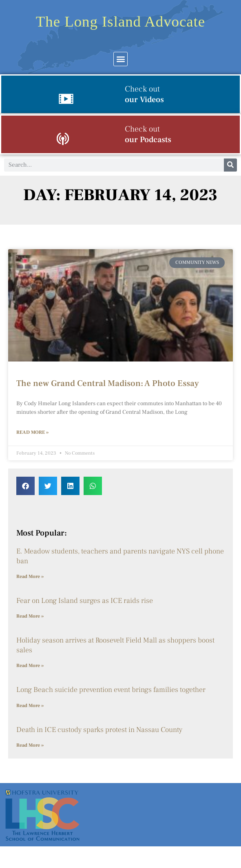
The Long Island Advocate (120, 21)
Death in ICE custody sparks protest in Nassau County (100, 730)
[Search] (230, 165)
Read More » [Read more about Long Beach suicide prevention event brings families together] (30, 706)
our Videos (144, 94)
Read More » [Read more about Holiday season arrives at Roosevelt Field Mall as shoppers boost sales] (30, 666)
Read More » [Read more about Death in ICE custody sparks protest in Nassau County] (30, 745)
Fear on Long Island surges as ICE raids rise (85, 601)
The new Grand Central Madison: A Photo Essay (108, 383)
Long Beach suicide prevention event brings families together (111, 690)
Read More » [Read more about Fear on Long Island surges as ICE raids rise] (30, 616)
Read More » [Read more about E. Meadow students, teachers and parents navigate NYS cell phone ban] (30, 577)
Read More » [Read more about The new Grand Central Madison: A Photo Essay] (32, 432)
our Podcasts (148, 134)
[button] (120, 59)
